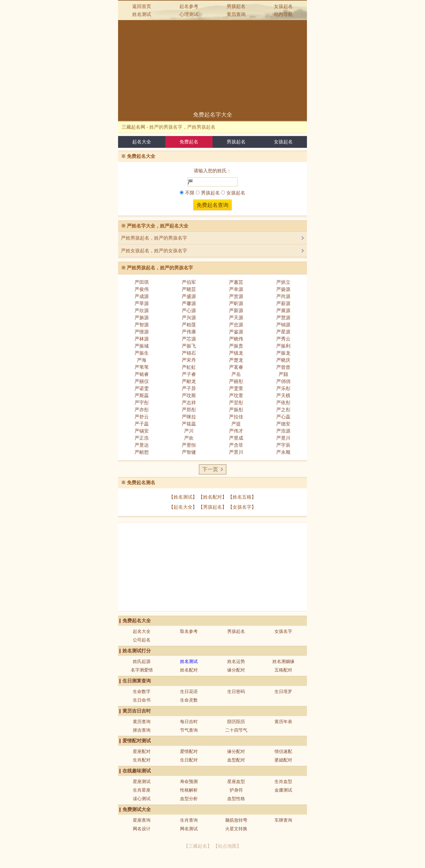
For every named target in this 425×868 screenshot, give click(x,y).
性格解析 (189, 790)
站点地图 (227, 846)
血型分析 (189, 799)
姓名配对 (212, 497)
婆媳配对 (283, 760)
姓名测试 (142, 14)
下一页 (210, 469)
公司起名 (142, 640)
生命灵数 (189, 700)
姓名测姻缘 (283, 661)
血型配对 (236, 760)
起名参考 (189, 6)
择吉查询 (142, 730)
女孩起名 (283, 6)
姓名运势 (236, 661)
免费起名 (189, 142)
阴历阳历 (236, 722)
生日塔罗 (283, 691)
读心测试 (142, 799)
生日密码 (236, 691)
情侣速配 (283, 751)
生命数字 (142, 691)
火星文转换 (236, 829)
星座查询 (142, 820)
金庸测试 (283, 790)
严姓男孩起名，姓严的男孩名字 (154, 238)
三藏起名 (198, 846)
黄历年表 (283, 722)
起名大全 (142, 142)
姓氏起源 (142, 661)
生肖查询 (189, 820)
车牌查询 (283, 820)
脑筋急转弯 (236, 820)
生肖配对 (142, 760)
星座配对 (142, 751)
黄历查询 (236, 14)
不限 (187, 193)
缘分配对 (236, 670)
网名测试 (189, 829)
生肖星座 (142, 790)
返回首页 (142, 6)
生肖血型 (283, 781)
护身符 (236, 790)
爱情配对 (189, 751)
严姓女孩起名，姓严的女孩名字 (154, 251)
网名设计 (142, 829)
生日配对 (189, 760)
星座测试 (142, 781)
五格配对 (283, 670)
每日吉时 (189, 722)
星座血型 (236, 781)
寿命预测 (189, 781)
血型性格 (236, 799)
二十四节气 (236, 730)
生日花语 (189, 691)
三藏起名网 (133, 127)
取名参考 (189, 631)
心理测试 (189, 14)
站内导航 (283, 14)
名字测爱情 (142, 670)
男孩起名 (236, 6)
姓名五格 (242, 497)
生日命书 (142, 700)
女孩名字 (242, 507)
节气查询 (189, 730)
